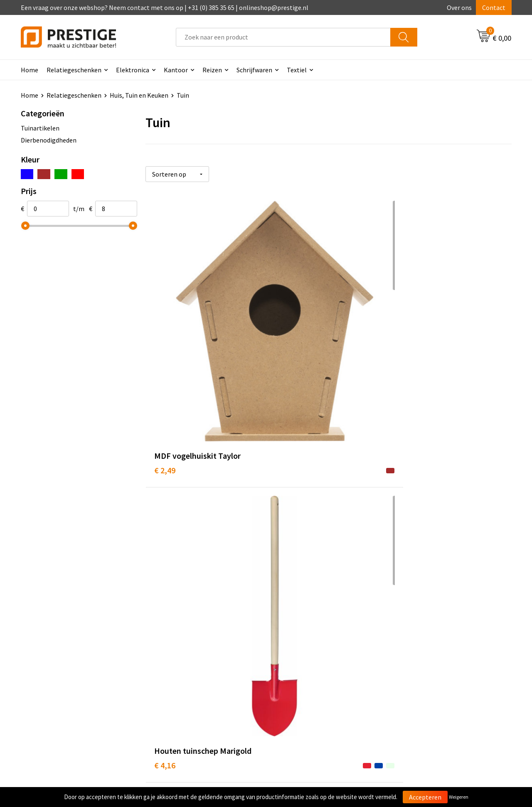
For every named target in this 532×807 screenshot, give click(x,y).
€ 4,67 (409, 332)
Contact (494, 7)
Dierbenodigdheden (49, 140)
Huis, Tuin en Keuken (139, 95)
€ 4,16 (287, 332)
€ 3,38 (409, 488)
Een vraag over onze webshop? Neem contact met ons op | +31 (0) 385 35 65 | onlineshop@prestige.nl (165, 7)
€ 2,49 (165, 332)
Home (30, 70)
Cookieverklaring (422, 647)
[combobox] (283, 37)
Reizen (212, 70)
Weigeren (459, 797)
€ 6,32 (165, 501)
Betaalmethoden (301, 647)
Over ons (459, 7)
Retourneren (295, 659)
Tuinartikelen (40, 128)
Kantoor (176, 70)
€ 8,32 (287, 488)
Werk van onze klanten (187, 659)
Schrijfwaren (254, 70)
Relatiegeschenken (74, 70)
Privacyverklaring (422, 659)
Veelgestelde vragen (183, 647)
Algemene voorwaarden (431, 634)
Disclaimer (413, 672)
